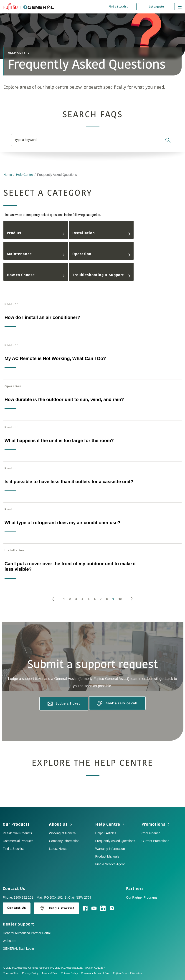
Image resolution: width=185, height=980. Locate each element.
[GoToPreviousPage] (53, 599)
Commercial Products (18, 841)
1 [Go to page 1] (64, 599)
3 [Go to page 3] (76, 599)
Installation (101, 233)
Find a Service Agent (110, 864)
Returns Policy (71, 973)
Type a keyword (26, 140)
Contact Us (15, 889)
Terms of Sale (51, 973)
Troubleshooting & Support (101, 275)
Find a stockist (56, 908)
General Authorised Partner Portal (27, 933)
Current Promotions (155, 841)
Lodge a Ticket (64, 703)
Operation (101, 254)
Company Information (64, 841)
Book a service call (117, 704)
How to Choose (36, 275)
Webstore (10, 941)
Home (8, 175)
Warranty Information (110, 849)
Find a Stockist (118, 7)
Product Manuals (107, 856)
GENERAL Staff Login (18, 949)
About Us (61, 824)
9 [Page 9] (113, 599)
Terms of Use (13, 973)
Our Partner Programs (142, 897)
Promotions (156, 824)
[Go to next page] (132, 599)
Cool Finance (151, 833)
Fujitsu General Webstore (128, 973)
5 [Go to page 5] (89, 599)
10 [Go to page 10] (120, 599)
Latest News (58, 849)
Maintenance (36, 254)
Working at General (63, 833)
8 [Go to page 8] (107, 599)
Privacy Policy (32, 973)
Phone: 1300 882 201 (18, 897)
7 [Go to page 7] (101, 599)
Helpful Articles (106, 833)
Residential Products (17, 833)
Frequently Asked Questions (115, 841)
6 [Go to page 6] (95, 599)
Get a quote (156, 7)
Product (36, 233)
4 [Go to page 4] (82, 599)
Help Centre (24, 175)
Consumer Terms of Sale (97, 973)
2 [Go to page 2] (70, 599)
